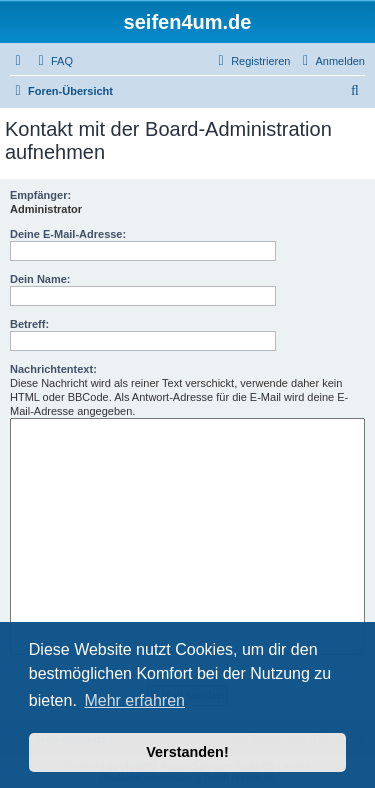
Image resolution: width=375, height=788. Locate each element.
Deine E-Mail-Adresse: (68, 234)
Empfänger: (40, 195)
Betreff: (29, 324)
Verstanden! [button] (187, 752)
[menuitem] (53, 61)
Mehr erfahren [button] (134, 700)
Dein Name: (40, 279)
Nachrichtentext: (53, 369)
